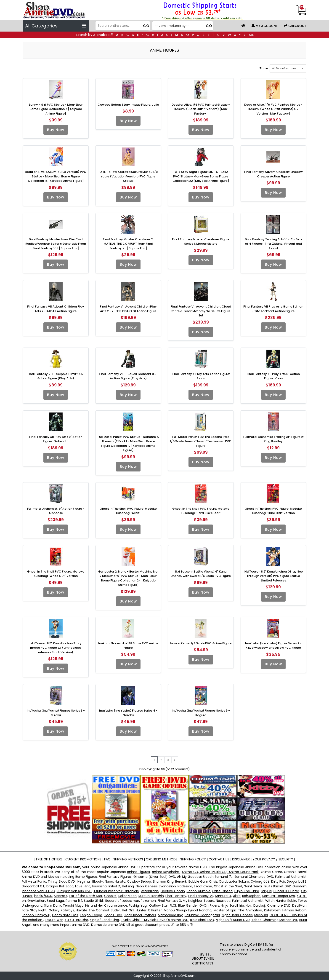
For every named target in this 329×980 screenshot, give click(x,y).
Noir (249, 905)
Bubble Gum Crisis (203, 881)
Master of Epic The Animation (238, 910)
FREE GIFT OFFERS (49, 859)
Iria (242, 905)
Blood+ (98, 881)
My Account (265, 26)
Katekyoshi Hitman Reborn (285, 910)
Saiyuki (266, 891)
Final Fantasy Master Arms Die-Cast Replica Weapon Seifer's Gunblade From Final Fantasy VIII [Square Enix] (56, 244)
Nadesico (185, 886)
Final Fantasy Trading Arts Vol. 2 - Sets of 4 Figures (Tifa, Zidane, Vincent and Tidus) (273, 244)
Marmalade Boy (170, 915)
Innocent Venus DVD (38, 891)
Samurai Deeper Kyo (279, 896)
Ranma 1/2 (74, 901)
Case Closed (222, 891)
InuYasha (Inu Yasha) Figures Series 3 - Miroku (56, 713)
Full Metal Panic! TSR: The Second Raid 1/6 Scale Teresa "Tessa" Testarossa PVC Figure (201, 441)
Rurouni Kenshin (151, 896)
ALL (251, 35)
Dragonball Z (297, 881)
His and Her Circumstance (106, 905)
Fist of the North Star (86, 896)
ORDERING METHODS (162, 859)
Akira (237, 896)
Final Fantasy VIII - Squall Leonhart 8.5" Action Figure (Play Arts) (128, 376)
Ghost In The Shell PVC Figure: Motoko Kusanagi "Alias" (128, 511)
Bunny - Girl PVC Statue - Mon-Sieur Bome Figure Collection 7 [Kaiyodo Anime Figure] (56, 109)
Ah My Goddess (189, 877)
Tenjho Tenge (91, 915)
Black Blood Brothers (140, 915)
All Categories (56, 26)
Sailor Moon (128, 896)
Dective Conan (173, 891)
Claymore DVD (279, 905)
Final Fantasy (176, 896)
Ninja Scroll (229, 905)
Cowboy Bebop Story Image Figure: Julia (128, 105)
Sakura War (54, 920)
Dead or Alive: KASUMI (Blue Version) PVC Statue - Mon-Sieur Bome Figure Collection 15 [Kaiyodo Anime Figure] (56, 176)
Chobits (110, 896)
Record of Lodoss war (122, 901)
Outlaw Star (159, 905)
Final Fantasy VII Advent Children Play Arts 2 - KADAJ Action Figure (56, 309)
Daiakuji (259, 905)
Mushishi (261, 915)
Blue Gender (188, 905)
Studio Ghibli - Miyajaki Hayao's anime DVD (155, 920)
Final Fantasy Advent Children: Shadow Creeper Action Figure (273, 174)
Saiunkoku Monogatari (202, 915)
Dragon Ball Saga (60, 886)
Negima (84, 881)
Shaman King (163, 881)
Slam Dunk (53, 905)
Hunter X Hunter (286, 891)
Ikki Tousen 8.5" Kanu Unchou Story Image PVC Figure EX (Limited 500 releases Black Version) (56, 648)
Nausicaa (223, 901)
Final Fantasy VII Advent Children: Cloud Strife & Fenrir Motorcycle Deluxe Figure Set (201, 311)
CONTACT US (219, 859)
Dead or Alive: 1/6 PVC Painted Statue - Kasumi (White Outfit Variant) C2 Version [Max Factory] (273, 109)
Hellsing (128, 886)
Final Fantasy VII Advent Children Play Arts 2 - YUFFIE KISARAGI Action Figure (128, 309)
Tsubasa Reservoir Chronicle (116, 891)
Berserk (181, 881)
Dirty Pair (278, 881)
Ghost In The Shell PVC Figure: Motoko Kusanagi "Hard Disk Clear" (201, 511)
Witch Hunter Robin (281, 901)
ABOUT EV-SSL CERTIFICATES (203, 961)
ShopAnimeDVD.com (179, 976)
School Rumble (199, 891)
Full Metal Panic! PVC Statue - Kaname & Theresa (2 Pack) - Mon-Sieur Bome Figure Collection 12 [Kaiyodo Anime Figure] (128, 444)
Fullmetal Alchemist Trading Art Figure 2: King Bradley (273, 439)
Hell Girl (128, 910)
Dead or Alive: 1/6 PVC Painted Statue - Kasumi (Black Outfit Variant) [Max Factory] (201, 109)
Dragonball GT (33, 886)
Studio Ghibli (94, 901)
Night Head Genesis (237, 915)
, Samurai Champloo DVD (253, 877)
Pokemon (148, 901)
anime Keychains (166, 872)
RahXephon (251, 896)
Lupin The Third (247, 891)
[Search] (122, 26)
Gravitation (36, 901)
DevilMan (299, 905)
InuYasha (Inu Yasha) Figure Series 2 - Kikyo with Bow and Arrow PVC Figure (273, 646)
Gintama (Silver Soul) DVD (154, 877)
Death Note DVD (65, 915)
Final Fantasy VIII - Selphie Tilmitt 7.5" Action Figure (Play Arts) (56, 376)
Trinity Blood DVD (62, 881)
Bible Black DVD (202, 920)
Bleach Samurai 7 (217, 877)
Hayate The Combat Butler (98, 910)
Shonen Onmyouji (36, 915)
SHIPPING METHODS (128, 859)
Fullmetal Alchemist (291, 877)
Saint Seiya (253, 886)
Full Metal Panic (34, 881)
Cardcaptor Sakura (234, 881)
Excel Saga (55, 901)
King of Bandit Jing (104, 920)
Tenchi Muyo (73, 905)
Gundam (300, 886)
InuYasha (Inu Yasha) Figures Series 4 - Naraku (128, 713)
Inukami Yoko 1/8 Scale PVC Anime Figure (201, 643)
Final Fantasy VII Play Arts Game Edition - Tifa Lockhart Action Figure (273, 309)
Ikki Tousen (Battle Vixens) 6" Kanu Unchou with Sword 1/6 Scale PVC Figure (201, 574)
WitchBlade (150, 891)
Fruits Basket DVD (278, 886)
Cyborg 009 (260, 881)
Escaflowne (203, 886)
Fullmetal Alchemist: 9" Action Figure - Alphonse (56, 511)
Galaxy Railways (61, 910)
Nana (109, 881)
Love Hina (83, 886)
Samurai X (223, 896)
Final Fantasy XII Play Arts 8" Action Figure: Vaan (273, 376)
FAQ (107, 859)
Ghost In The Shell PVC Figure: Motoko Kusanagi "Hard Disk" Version (273, 511)
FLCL (173, 905)
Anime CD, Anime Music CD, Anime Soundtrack (220, 872)
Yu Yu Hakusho (76, 920)
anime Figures (138, 872)
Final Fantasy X (169, 901)
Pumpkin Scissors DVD (74, 891)
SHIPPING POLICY (193, 859)
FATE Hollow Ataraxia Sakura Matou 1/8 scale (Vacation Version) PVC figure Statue (128, 176)
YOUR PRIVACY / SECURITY (273, 859)
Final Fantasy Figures (115, 877)
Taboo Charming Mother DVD (275, 920)
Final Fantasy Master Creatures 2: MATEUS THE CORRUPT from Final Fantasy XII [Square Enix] (128, 244)
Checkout (295, 26)
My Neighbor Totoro (198, 901)
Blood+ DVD (113, 915)
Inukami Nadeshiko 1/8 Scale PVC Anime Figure (128, 646)
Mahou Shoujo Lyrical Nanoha (188, 910)
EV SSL (206, 955)
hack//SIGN (43, 896)
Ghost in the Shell (228, 886)
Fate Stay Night (34, 910)
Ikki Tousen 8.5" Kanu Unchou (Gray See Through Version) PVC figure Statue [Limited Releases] (273, 576)
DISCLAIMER (240, 859)
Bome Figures (86, 877)
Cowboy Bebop (139, 881)
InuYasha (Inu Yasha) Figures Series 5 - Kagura (201, 713)
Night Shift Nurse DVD (233, 920)
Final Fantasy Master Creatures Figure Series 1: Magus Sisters (201, 242)
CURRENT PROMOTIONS (83, 859)
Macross (61, 896)
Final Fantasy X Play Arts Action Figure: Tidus (201, 376)
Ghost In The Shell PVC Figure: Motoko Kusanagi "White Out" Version (56, 574)
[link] (206, 943)
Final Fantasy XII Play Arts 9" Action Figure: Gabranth (56, 439)
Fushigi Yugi (138, 905)
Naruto (120, 881)
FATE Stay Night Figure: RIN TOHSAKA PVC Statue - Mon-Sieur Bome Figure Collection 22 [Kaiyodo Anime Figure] (201, 176)
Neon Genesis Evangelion (156, 886)
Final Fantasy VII (201, 896)
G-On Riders (209, 905)
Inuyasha (99, 886)
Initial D (114, 886)
